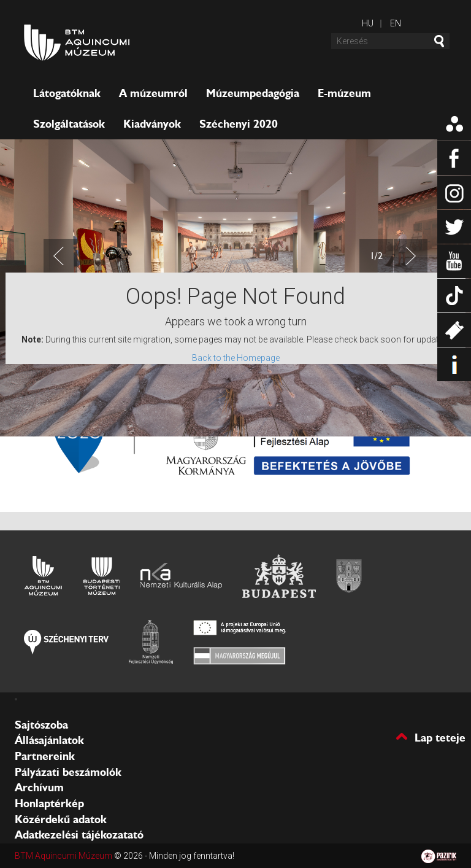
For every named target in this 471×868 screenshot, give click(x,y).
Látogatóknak (67, 93)
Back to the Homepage (236, 358)
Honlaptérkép (49, 804)
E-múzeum (344, 93)
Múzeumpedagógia (253, 93)
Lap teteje (440, 737)
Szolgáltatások (69, 124)
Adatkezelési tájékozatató (79, 835)
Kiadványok (152, 124)
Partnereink (45, 756)
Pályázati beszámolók (68, 772)
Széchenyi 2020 (239, 124)
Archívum (39, 788)
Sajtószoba (41, 725)
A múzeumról (153, 93)
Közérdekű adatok (61, 820)
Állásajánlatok (49, 740)
